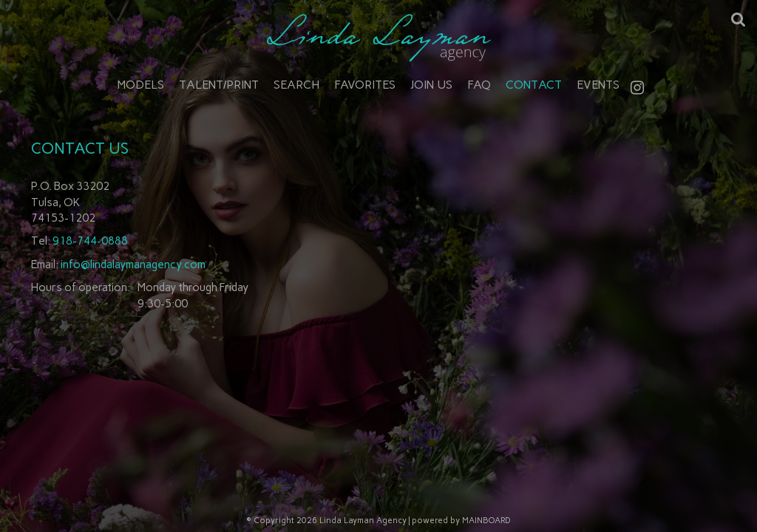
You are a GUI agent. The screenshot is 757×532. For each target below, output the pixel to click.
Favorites (365, 85)
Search (296, 85)
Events (598, 85)
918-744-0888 (90, 241)
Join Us (431, 85)
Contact (534, 85)
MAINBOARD (486, 521)
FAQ (479, 85)
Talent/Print (219, 85)
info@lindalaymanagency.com (133, 265)
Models (141, 85)
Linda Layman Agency (378, 38)
